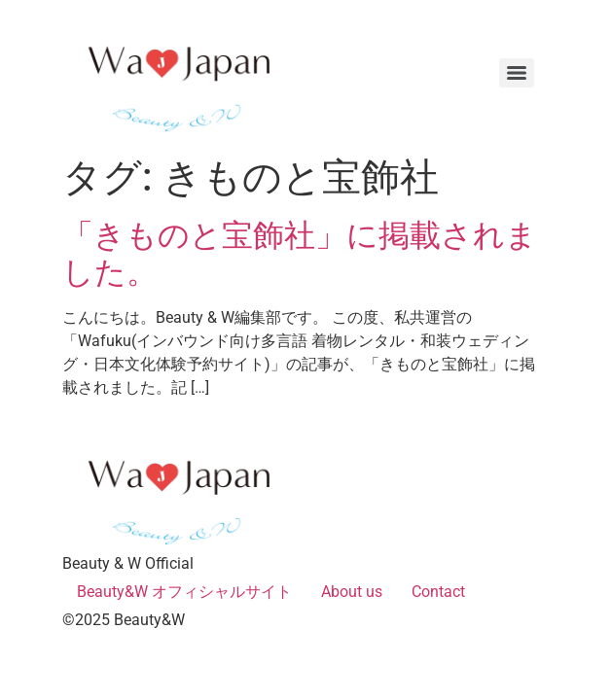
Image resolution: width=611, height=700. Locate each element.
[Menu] (517, 73)
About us (352, 592)
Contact (438, 592)
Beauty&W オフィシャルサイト (184, 592)
